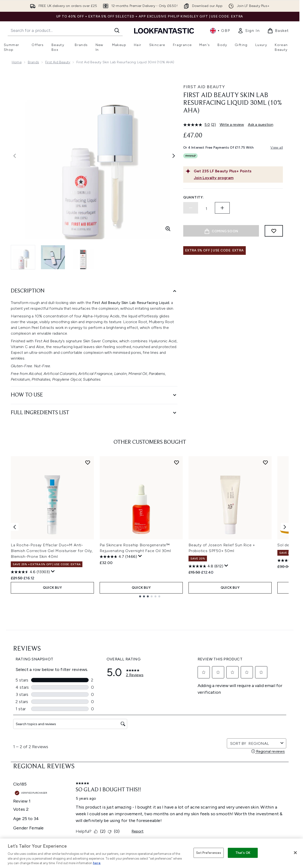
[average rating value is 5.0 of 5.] (197, 125)
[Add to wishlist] (274, 231)
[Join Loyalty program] (237, 178)
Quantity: (194, 197)
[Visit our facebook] (212, 701)
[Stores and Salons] (150, 819)
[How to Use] (94, 395)
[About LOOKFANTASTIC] (150, 804)
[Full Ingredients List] (94, 413)
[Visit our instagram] (235, 701)
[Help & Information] (150, 775)
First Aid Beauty (58, 62)
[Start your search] (65, 30)
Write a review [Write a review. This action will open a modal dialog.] (232, 125)
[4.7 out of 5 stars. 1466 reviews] (118, 557)
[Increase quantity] (222, 208)
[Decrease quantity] (191, 208)
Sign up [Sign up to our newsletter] (131, 701)
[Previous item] (15, 527)
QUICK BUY (52, 588)
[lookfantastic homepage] (164, 31)
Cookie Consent (150, 761)
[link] (249, 31)
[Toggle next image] (174, 156)
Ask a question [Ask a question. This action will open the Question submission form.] (261, 125)
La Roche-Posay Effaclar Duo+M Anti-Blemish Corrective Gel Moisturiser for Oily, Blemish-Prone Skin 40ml (52, 551)
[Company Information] (150, 790)
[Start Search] (117, 30)
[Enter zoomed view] (168, 229)
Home (17, 62)
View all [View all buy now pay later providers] (277, 148)
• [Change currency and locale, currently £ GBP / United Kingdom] (220, 31)
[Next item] (285, 527)
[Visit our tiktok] (258, 701)
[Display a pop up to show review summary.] (53, 571)
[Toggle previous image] (15, 156)
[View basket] (278, 31)
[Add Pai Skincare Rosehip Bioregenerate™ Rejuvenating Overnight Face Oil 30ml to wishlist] (177, 462)
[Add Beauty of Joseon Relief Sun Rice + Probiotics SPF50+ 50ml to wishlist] (265, 462)
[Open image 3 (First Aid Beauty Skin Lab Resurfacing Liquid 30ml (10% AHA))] (83, 257)
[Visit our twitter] (223, 701)
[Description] (94, 291)
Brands (33, 62)
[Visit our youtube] (246, 701)
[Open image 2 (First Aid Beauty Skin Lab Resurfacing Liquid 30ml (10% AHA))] (53, 257)
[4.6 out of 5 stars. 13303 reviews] (30, 572)
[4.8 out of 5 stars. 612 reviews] (206, 566)
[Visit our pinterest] (269, 701)
